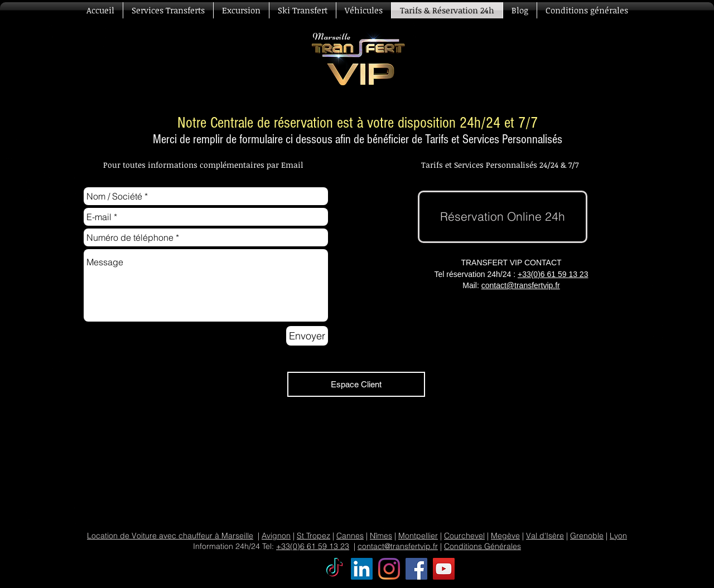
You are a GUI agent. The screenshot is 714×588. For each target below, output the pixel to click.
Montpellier (418, 536)
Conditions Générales (483, 546)
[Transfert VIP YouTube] (444, 569)
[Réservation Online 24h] (503, 217)
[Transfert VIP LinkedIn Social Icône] (362, 569)
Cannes (350, 536)
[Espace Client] (356, 384)
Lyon (618, 536)
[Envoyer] (307, 336)
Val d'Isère (545, 536)
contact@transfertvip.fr (521, 285)
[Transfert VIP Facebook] (416, 569)
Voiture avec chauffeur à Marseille (192, 536)
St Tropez (313, 536)
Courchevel (464, 536)
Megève (505, 536)
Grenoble (587, 536)
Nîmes (381, 536)
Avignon (276, 536)
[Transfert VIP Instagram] (389, 569)
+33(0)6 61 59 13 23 (553, 274)
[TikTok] (334, 569)
